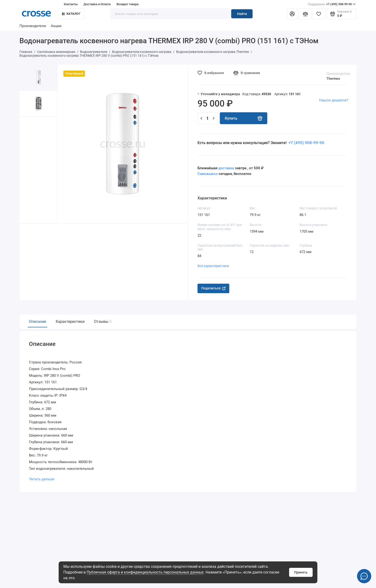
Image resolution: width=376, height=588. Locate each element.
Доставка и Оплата (97, 4)
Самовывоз (208, 174)
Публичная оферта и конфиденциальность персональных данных (145, 572)
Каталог (71, 14)
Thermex (333, 79)
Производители (33, 26)
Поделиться (213, 288)
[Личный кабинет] (292, 14)
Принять (301, 572)
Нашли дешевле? (334, 100)
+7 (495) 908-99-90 (332, 4)
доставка (226, 168)
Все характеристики (213, 266)
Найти (242, 14)
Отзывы (102, 322)
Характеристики (70, 322)
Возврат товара (128, 4)
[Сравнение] (305, 14)
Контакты (71, 4)
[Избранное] (319, 14)
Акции (56, 26)
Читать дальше (42, 478)
